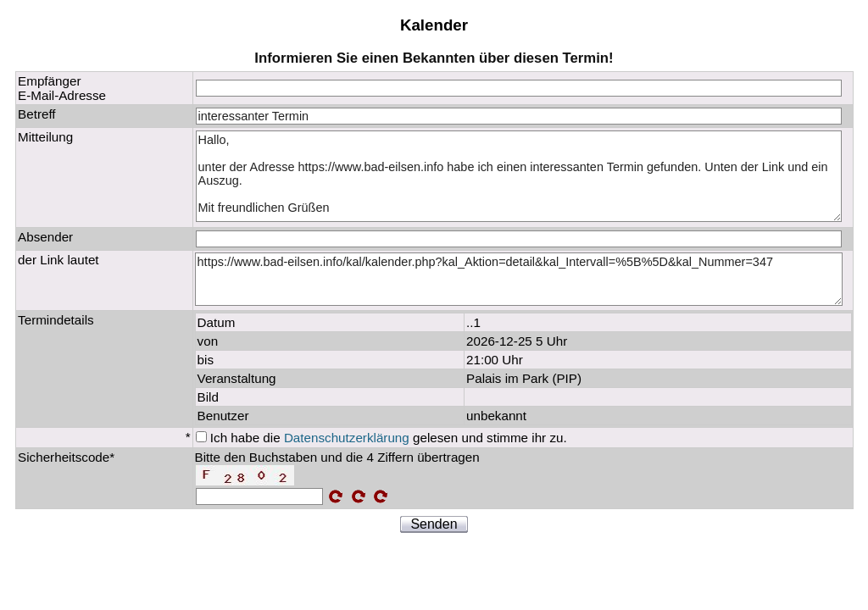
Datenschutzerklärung (347, 438)
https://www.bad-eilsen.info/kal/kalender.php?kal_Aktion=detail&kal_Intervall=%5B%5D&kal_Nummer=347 (519, 280)
